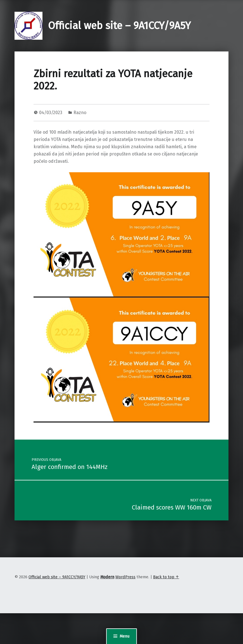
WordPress (125, 577)
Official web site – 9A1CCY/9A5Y (119, 26)
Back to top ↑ (166, 577)
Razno (80, 113)
